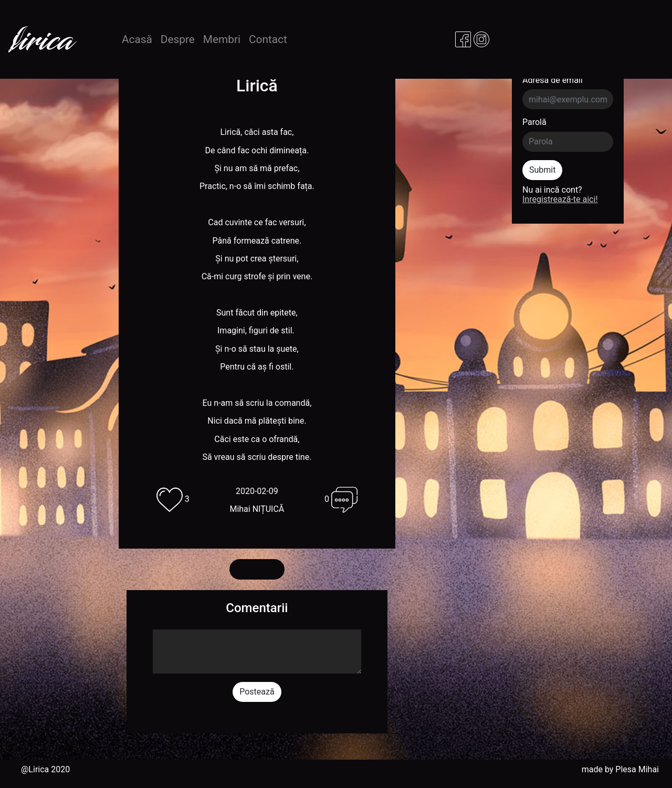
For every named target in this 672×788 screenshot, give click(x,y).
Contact (268, 39)
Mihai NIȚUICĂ (257, 509)
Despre (178, 39)
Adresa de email (553, 80)
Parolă (534, 122)
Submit (542, 170)
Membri (222, 39)
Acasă (139, 39)
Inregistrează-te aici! (560, 199)
